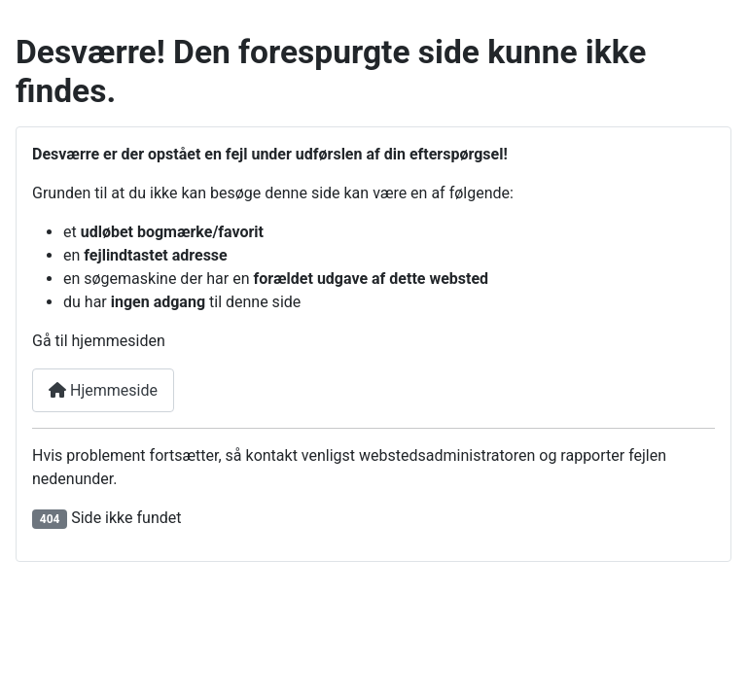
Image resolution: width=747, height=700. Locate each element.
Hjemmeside (103, 390)
